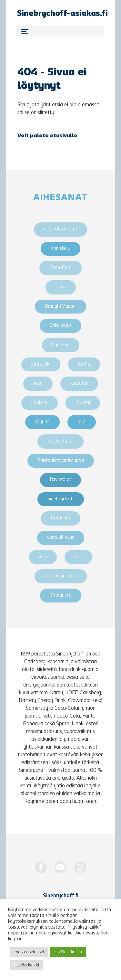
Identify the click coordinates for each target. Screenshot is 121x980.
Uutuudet (61, 518)
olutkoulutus (60, 441)
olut (82, 422)
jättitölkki (41, 364)
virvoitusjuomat (61, 576)
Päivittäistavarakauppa (61, 461)
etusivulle (64, 136)
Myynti (42, 422)
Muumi (83, 403)
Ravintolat (60, 480)
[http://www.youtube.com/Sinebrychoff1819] (60, 867)
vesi (43, 557)
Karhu (84, 364)
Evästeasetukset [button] (29, 952)
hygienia (61, 345)
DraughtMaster (60, 307)
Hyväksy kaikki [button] (68, 952)
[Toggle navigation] (60, 31)
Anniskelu (60, 249)
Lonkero (40, 403)
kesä (38, 383)
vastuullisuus (61, 538)
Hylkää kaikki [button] (26, 965)
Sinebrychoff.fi (61, 896)
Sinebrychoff (61, 499)
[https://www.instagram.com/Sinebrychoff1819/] (80, 867)
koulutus (79, 383)
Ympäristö (61, 596)
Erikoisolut (60, 326)
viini (78, 557)
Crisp (61, 287)
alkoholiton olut (60, 229)
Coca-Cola (60, 268)
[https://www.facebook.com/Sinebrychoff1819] (41, 867)
